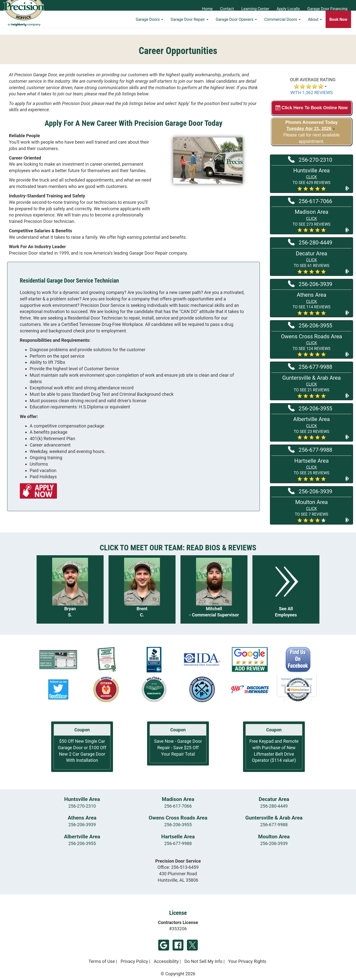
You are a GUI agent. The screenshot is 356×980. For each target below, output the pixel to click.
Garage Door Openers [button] (236, 26)
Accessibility (166, 961)
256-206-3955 (310, 325)
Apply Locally (288, 9)
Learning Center (255, 9)
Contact (227, 9)
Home (207, 9)
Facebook (178, 945)
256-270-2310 (310, 159)
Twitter (192, 945)
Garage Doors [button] (149, 26)
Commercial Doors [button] (282, 26)
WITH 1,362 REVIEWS (311, 93)
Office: (178, 867)
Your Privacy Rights (247, 961)
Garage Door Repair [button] (189, 26)
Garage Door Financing (327, 9)
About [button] (315, 26)
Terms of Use (102, 961)
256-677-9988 (310, 367)
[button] (311, 179)
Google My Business (164, 945)
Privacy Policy (134, 961)
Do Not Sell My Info (203, 961)
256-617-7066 (310, 201)
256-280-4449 (310, 242)
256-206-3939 (310, 284)
